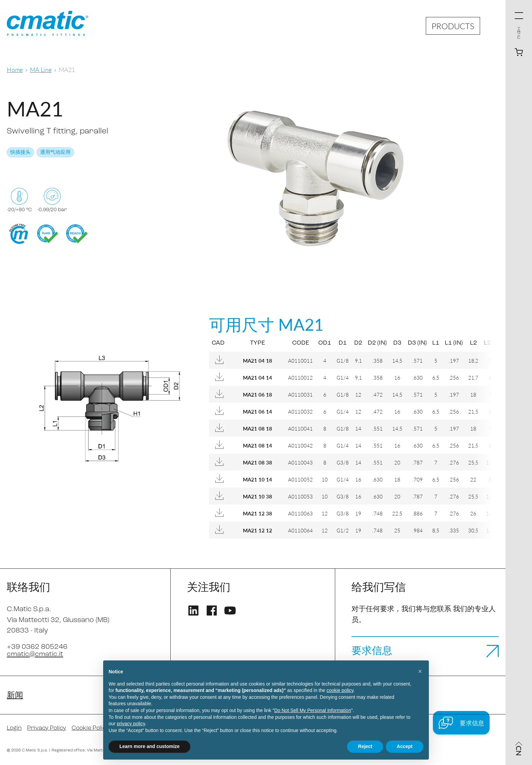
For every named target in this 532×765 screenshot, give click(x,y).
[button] (420, 671)
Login (15, 728)
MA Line (41, 69)
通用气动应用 (55, 153)
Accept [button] (405, 746)
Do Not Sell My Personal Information (312, 710)
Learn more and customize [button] (149, 746)
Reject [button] (365, 746)
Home (15, 69)
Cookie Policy (92, 728)
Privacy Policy (48, 728)
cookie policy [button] (340, 690)
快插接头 (20, 153)
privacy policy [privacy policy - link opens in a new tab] (131, 724)
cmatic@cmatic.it (35, 654)
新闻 (15, 696)
